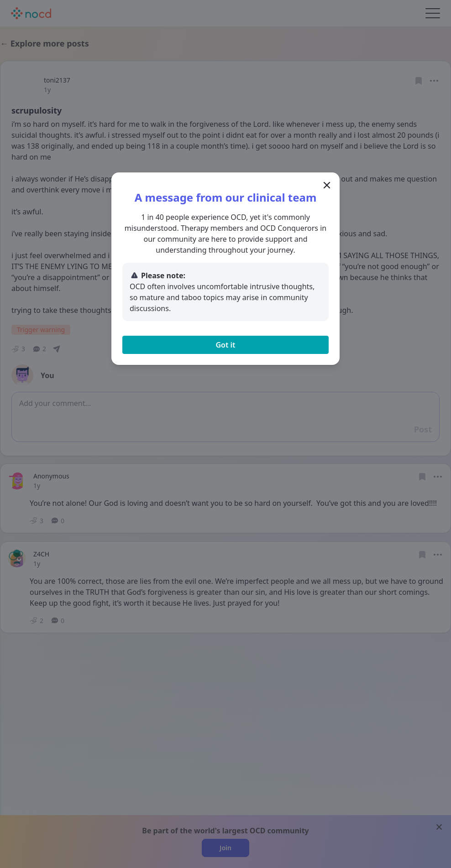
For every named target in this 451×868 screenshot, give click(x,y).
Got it (225, 345)
